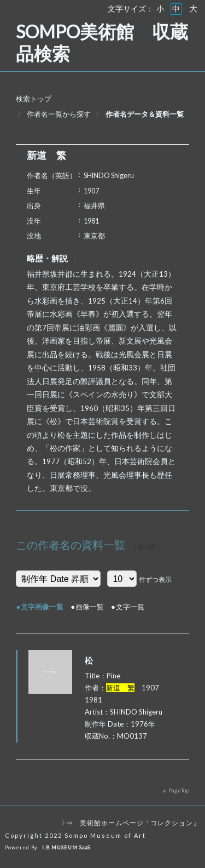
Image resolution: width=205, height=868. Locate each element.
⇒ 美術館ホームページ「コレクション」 (133, 823)
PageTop (179, 790)
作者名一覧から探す (59, 114)
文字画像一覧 (42, 607)
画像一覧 (90, 607)
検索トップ (34, 99)
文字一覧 (130, 607)
